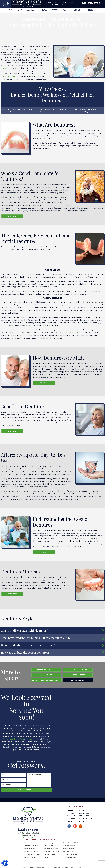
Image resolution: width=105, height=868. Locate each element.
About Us (19, 10)
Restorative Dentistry (78, 670)
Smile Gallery (77, 10)
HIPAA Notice (28, 837)
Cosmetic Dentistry (78, 675)
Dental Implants (46, 675)
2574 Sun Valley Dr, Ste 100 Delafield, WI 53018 (61, 3)
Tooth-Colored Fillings (50, 846)
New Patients (43, 10)
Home (11, 10)
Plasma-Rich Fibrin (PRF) (70, 843)
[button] (5, 863)
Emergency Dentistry (69, 857)
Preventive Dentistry (46, 670)
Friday (70, 822)
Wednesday (72, 816)
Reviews (54, 10)
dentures (5, 68)
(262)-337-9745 (28, 830)
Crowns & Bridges (49, 843)
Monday (70, 810)
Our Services (31, 10)
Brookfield (19, 739)
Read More (12, 216)
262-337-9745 (91, 3)
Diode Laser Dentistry (31, 852)
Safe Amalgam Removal (51, 849)
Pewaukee (8, 739)
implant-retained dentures (73, 333)
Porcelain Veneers (68, 849)
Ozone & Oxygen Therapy (32, 854)
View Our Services (78, 680)
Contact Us (65, 10)
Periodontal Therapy (31, 849)
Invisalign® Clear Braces (70, 854)
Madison (32, 739)
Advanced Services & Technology (46, 680)
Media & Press (91, 10)
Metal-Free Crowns (69, 852)
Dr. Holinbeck (86, 538)
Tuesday (71, 813)
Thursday (71, 819)
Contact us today (8, 76)
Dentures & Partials (49, 854)
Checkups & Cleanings (31, 846)
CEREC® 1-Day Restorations (52, 852)
